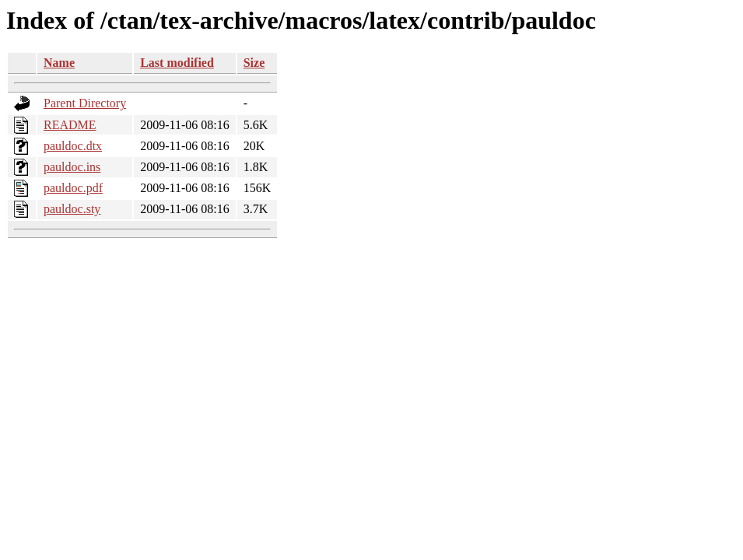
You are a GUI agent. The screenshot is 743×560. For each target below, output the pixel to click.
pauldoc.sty (72, 209)
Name (59, 63)
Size (254, 63)
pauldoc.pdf (73, 188)
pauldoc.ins (72, 167)
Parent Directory (85, 103)
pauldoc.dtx (73, 146)
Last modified (177, 63)
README (70, 125)
